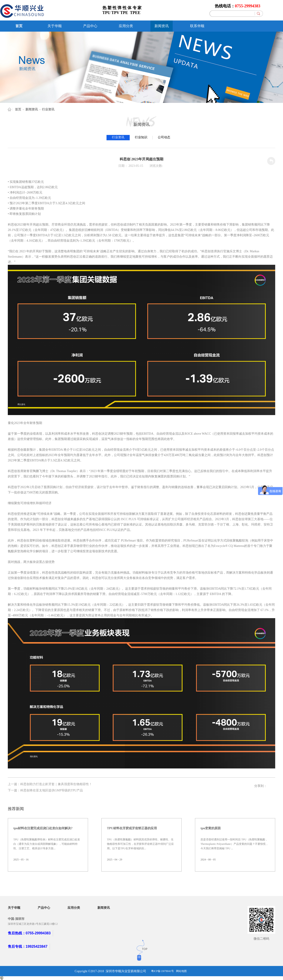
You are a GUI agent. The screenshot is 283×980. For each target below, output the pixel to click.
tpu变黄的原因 (211, 828)
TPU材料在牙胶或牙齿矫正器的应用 (132, 828)
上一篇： (50, 784)
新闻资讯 (32, 109)
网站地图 (181, 971)
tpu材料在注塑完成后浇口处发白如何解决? (43, 828)
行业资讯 (48, 109)
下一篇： (45, 790)
